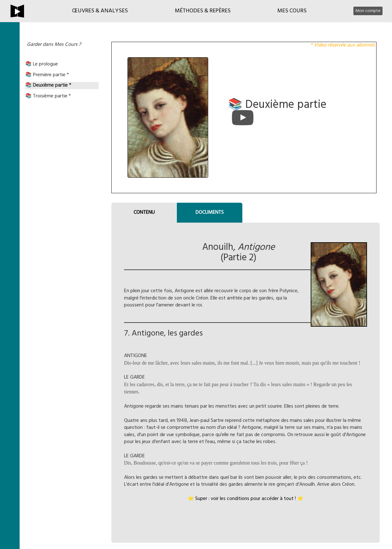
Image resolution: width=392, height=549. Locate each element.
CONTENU (144, 213)
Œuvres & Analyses (100, 11)
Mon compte (368, 11)
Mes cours (292, 11)
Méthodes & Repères (203, 11)
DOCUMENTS (210, 213)
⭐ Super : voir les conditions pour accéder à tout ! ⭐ (246, 499)
